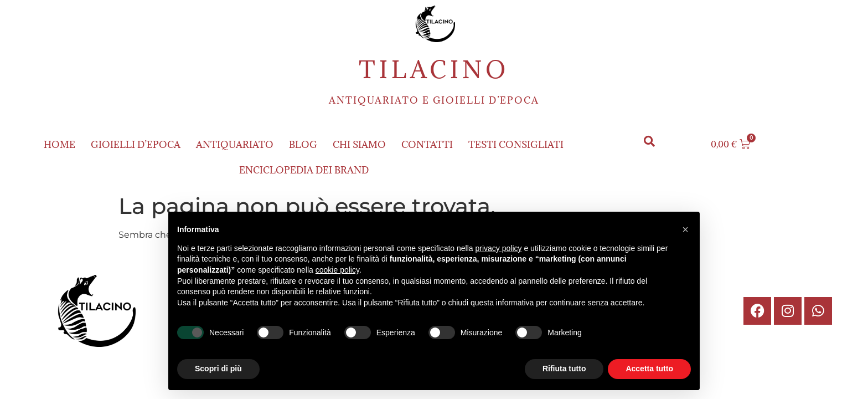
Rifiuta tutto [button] (564, 369)
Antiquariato (235, 145)
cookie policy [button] (337, 270)
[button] (650, 142)
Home (60, 145)
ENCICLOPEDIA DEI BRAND (304, 170)
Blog (303, 145)
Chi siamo (359, 145)
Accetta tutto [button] (649, 369)
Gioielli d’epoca (136, 145)
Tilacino (434, 70)
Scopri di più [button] (218, 369)
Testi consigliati (516, 145)
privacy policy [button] (499, 248)
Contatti (427, 145)
